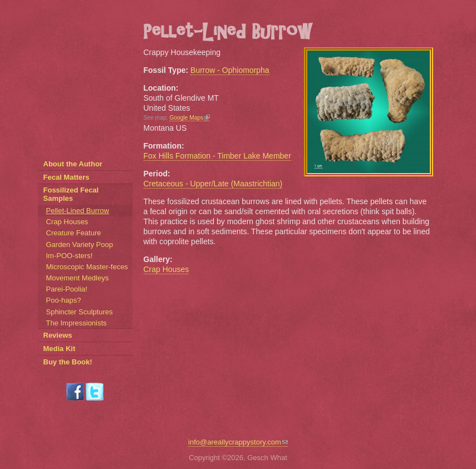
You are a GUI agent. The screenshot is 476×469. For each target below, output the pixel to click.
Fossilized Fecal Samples (71, 194)
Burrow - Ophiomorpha (230, 70)
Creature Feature (74, 233)
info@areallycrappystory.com (238, 442)
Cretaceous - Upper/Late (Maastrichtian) (213, 184)
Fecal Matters (67, 177)
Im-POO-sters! (70, 256)
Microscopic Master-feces (87, 267)
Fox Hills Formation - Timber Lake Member (217, 156)
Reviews (58, 335)
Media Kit (60, 349)
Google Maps (190, 118)
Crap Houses (166, 269)
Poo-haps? (64, 300)
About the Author (73, 164)
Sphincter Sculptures (80, 312)
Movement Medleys (78, 278)
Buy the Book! (68, 362)
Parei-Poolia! (67, 289)
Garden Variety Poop (80, 245)
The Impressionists (77, 323)
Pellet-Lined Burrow (78, 211)
